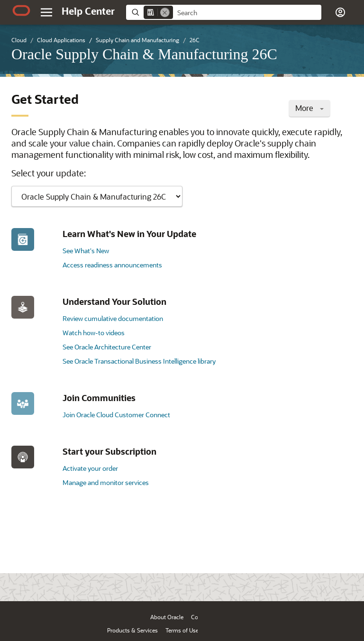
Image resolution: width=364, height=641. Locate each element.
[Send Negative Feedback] (318, 579)
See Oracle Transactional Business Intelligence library (139, 361)
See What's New (86, 251)
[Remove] (165, 12)
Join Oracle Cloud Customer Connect (116, 415)
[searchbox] (247, 13)
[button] (340, 12)
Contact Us (205, 617)
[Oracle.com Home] (21, 10)
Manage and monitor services (106, 482)
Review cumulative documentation (113, 318)
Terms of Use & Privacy (195, 630)
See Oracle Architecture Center (107, 347)
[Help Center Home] (88, 11)
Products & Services (132, 630)
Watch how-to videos (94, 333)
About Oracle (167, 617)
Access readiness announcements (112, 265)
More (309, 108)
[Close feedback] (210, 579)
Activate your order (90, 468)
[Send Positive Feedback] (342, 579)
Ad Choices (246, 630)
